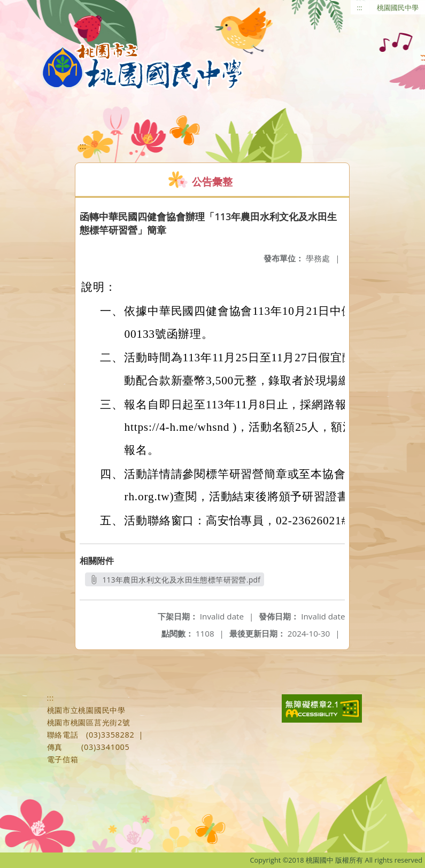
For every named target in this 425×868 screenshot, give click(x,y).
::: (360, 7)
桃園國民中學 (398, 7)
